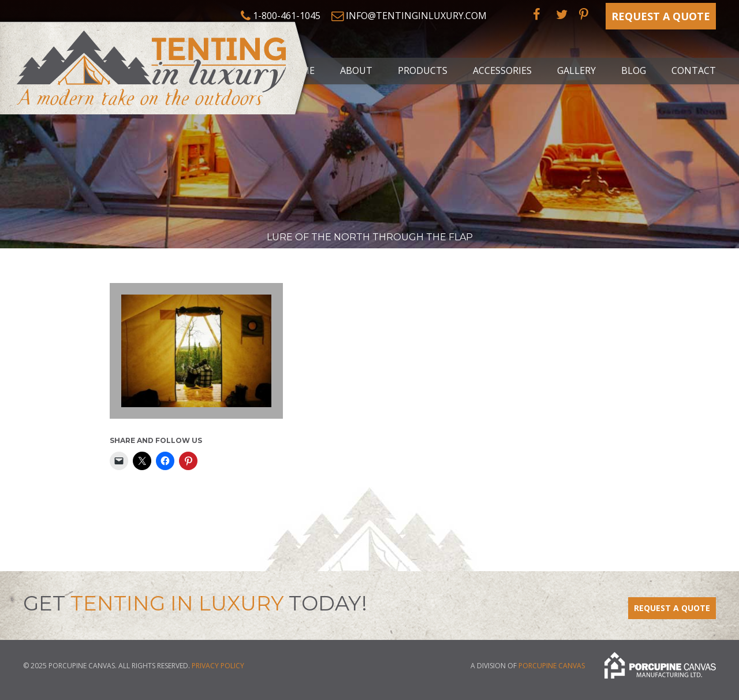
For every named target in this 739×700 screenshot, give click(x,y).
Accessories (502, 70)
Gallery (576, 70)
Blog (634, 70)
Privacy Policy (218, 666)
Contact (694, 70)
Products (423, 70)
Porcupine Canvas (552, 666)
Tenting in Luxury (156, 66)
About (356, 70)
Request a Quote (661, 16)
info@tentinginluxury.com (416, 16)
